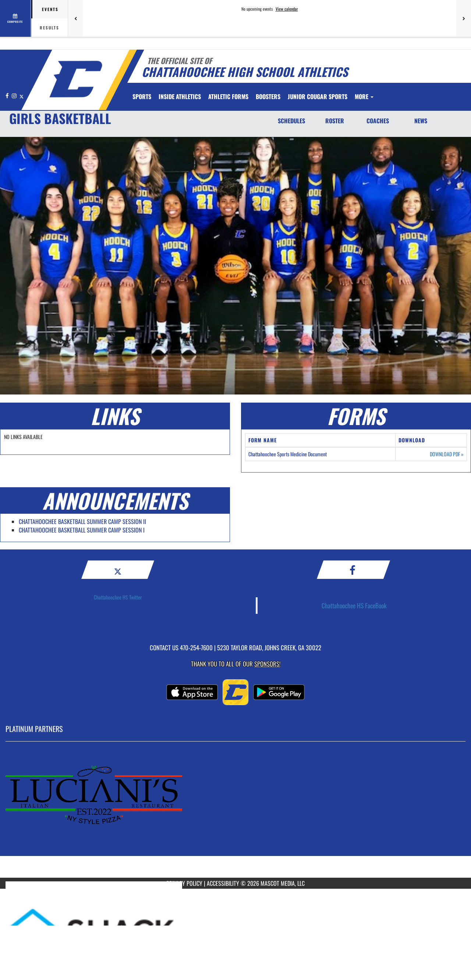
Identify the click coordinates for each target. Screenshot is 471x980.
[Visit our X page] (22, 95)
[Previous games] (75, 18)
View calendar (287, 9)
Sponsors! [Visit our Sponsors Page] (267, 664)
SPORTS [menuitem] (142, 96)
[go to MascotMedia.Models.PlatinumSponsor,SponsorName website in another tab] (235, 815)
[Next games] (464, 18)
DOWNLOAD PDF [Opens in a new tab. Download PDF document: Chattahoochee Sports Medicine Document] (447, 454)
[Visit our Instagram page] (15, 95)
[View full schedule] (16, 18)
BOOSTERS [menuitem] (268, 96)
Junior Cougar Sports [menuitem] (318, 96)
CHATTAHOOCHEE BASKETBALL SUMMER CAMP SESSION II (82, 521)
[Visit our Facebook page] (8, 95)
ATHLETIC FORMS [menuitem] (228, 96)
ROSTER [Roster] (335, 121)
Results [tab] (49, 28)
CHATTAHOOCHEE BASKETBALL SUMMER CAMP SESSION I (82, 530)
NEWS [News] (421, 121)
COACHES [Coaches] (378, 121)
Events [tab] (50, 9)
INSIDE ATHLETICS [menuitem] (180, 96)
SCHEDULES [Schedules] (291, 121)
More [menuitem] (364, 96)
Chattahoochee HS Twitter (118, 597)
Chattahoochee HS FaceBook (354, 605)
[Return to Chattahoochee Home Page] (76, 79)
